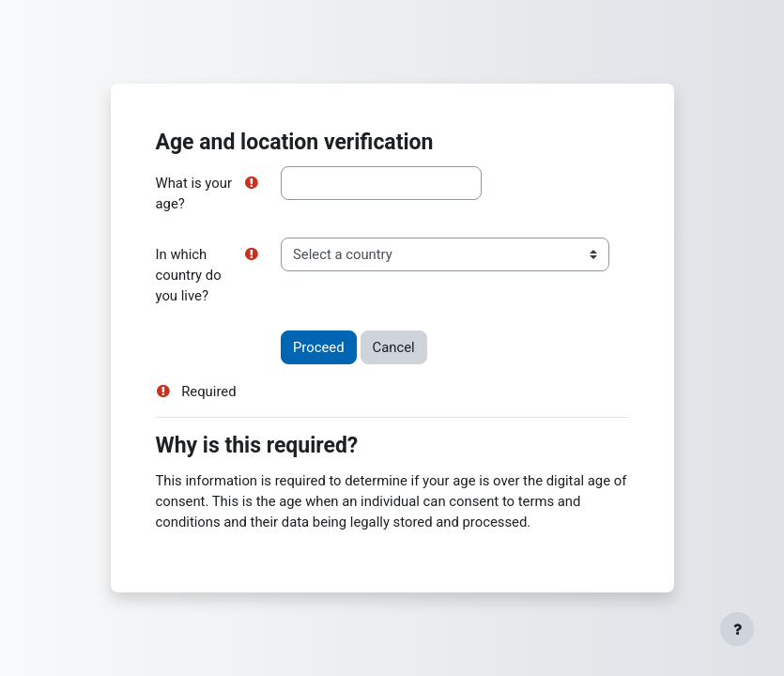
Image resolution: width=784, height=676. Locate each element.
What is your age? (194, 193)
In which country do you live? (189, 275)
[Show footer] (737, 629)
